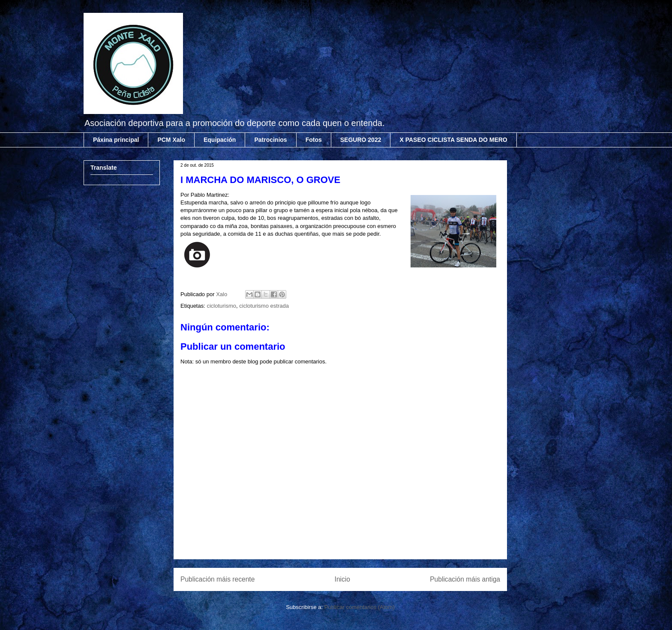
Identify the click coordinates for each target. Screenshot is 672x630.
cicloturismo (221, 306)
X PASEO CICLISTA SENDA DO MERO (453, 140)
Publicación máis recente (217, 579)
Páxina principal (116, 140)
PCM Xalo (171, 140)
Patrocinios (270, 140)
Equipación (220, 140)
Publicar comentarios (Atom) (360, 607)
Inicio (342, 579)
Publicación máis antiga (465, 579)
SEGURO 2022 (361, 140)
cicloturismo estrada (264, 306)
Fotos (314, 140)
